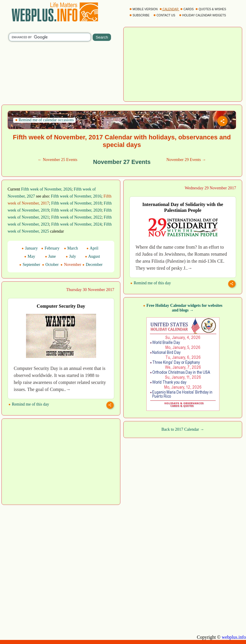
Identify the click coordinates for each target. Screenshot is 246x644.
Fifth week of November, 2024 (76, 224)
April (92, 248)
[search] (50, 37)
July (71, 256)
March (71, 248)
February (50, 248)
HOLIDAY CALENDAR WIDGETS (203, 15)
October (50, 265)
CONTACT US (165, 15)
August (92, 256)
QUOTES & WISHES (211, 9)
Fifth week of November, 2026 (46, 189)
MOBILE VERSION (144, 9)
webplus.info (234, 637)
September (30, 265)
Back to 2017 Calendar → (183, 429)
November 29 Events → (186, 160)
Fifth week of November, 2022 (76, 217)
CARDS (187, 9)
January (30, 248)
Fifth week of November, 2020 (76, 210)
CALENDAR (169, 9)
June (50, 256)
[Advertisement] (183, 64)
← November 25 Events (58, 160)
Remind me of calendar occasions (44, 120)
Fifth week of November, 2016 (76, 196)
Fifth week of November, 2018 (76, 203)
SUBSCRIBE (140, 15)
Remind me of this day (151, 283)
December (92, 265)
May (30, 256)
